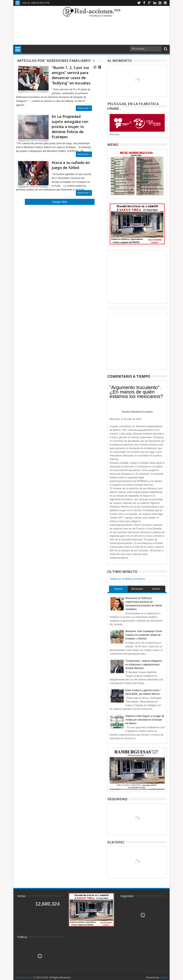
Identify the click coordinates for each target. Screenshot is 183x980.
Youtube (160, 3)
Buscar (165, 49)
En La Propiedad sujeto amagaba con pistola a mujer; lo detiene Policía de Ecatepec (70, 127)
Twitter (139, 3)
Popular (118, 589)
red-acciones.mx (24, 978)
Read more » (84, 108)
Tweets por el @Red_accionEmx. (128, 579)
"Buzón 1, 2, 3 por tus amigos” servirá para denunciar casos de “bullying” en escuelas (71, 75)
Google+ (149, 3)
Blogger (164, 978)
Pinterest (165, 3)
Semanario (137, 589)
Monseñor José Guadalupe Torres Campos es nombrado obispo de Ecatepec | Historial (144, 635)
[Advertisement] (91, 31)
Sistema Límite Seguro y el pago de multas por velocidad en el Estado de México (145, 720)
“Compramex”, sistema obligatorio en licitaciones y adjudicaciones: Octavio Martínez (144, 665)
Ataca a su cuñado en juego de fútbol (71, 165)
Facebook (144, 3)
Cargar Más (60, 202)
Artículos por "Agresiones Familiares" (54, 61)
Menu (18, 3)
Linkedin (155, 3)
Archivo (156, 589)
